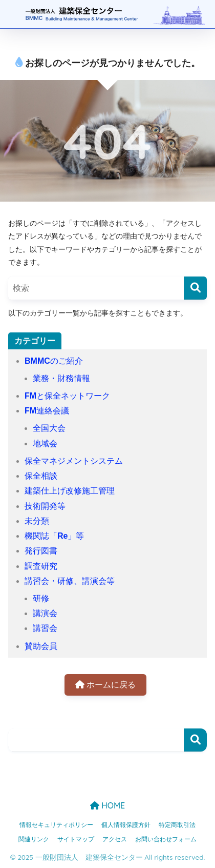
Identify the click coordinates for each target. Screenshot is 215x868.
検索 (195, 740)
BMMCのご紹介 (54, 361)
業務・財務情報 (61, 378)
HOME (107, 805)
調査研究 (41, 566)
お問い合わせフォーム (166, 839)
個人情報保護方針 (126, 825)
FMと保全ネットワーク (67, 396)
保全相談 (41, 476)
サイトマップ (76, 839)
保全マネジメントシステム (74, 461)
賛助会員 (41, 646)
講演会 (45, 613)
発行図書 (41, 551)
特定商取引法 (177, 825)
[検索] (195, 288)
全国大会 (49, 428)
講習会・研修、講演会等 (70, 581)
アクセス (115, 839)
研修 (41, 598)
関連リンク (34, 839)
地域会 (45, 443)
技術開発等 (45, 506)
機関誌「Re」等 (54, 536)
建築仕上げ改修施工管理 (70, 491)
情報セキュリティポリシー (56, 825)
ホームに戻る (105, 685)
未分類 (37, 521)
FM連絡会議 (47, 411)
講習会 (45, 628)
